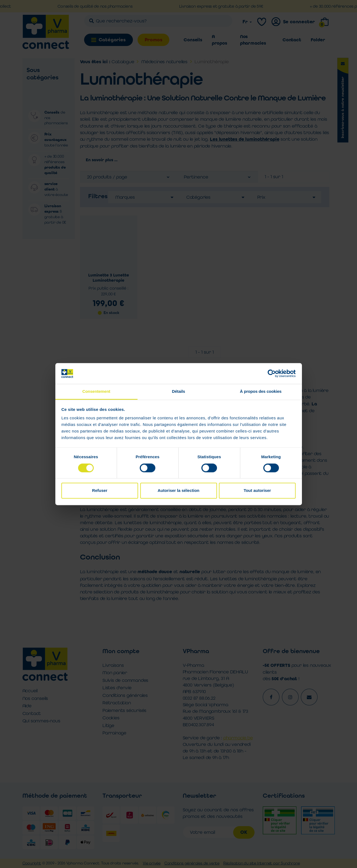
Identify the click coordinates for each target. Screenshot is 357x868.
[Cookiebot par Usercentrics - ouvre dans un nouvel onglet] (272, 373)
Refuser (100, 491)
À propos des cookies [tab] (261, 392)
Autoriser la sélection (178, 491)
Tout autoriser (257, 491)
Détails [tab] (179, 392)
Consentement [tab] (96, 392)
